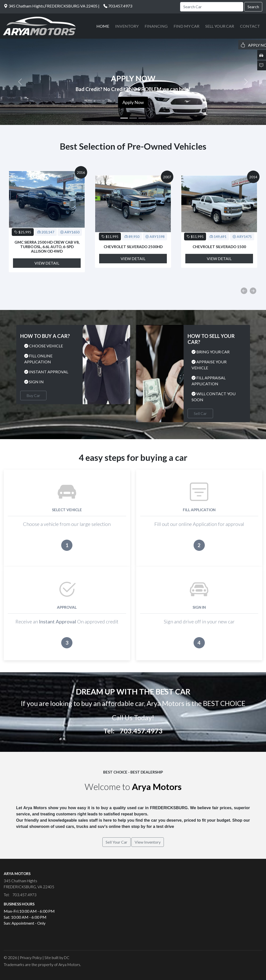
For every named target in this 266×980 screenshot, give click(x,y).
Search (253, 7)
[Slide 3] (142, 118)
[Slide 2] (133, 118)
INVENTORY (127, 26)
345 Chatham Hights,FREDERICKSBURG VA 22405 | (52, 6)
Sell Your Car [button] (117, 842)
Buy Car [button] (33, 395)
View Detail (47, 263)
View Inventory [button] (148, 842)
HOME (103, 26)
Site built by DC (57, 958)
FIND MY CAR (186, 26)
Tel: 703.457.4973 (133, 731)
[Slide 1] (124, 118)
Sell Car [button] (200, 413)
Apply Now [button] (133, 102)
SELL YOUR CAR (220, 26)
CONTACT (250, 26)
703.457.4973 (120, 6)
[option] (47, 222)
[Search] (212, 7)
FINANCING (156, 26)
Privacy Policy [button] (31, 958)
